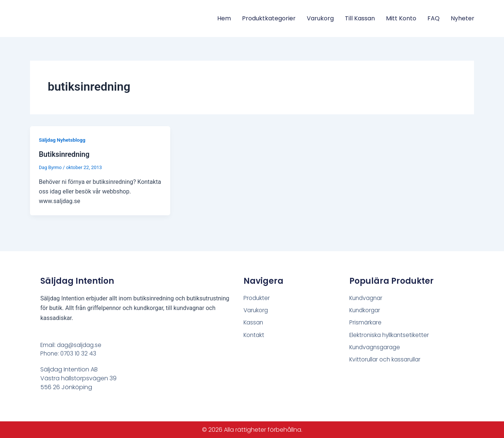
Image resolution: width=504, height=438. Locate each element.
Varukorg (320, 18)
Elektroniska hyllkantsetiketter (391, 335)
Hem (224, 18)
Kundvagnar (367, 297)
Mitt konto (401, 18)
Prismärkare (366, 322)
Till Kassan (360, 18)
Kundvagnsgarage (377, 348)
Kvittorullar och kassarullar (387, 360)
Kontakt (255, 335)
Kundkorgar (366, 310)
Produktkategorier (269, 18)
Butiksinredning (65, 154)
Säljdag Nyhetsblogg (63, 140)
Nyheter (463, 18)
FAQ (434, 18)
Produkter (257, 297)
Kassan (254, 322)
